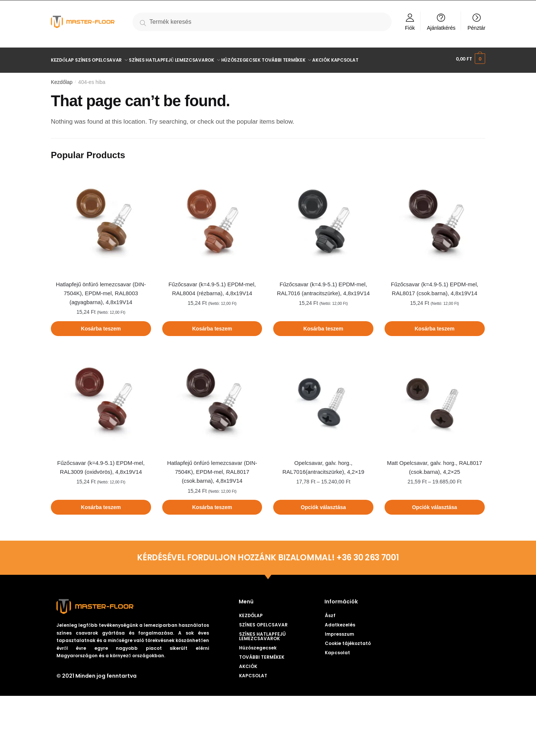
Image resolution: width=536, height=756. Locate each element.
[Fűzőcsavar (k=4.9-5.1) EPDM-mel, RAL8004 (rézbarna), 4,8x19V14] (212, 219)
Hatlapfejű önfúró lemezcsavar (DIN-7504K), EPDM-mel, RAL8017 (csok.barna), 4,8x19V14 (212, 469)
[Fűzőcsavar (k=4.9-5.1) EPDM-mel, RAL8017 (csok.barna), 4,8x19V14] (435, 219)
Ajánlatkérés (441, 28)
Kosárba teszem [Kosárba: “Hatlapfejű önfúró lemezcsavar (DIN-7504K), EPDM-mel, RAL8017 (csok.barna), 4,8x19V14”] (212, 505)
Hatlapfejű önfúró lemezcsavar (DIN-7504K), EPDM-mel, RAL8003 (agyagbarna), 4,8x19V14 (101, 291)
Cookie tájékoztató (348, 641)
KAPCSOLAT (253, 673)
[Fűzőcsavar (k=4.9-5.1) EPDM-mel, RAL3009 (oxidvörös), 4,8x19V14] (101, 398)
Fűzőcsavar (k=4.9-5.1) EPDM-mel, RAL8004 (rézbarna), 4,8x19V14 (212, 286)
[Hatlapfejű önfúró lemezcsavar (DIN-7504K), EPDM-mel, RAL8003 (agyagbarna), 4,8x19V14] (101, 219)
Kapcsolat (337, 650)
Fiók (410, 28)
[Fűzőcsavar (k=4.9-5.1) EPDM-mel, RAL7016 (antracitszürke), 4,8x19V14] (323, 219)
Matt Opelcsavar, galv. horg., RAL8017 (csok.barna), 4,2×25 (434, 465)
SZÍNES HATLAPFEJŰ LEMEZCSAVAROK (282, 634)
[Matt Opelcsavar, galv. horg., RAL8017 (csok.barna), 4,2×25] (435, 398)
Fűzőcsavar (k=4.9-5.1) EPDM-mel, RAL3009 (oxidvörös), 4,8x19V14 (101, 465)
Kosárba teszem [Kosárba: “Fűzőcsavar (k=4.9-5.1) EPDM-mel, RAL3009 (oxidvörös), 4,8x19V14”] (101, 505)
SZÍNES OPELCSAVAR (267, 622)
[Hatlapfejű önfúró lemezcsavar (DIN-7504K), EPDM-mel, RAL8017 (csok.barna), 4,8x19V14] (212, 398)
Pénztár (477, 28)
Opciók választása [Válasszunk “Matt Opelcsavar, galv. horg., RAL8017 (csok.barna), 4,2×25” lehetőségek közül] (434, 505)
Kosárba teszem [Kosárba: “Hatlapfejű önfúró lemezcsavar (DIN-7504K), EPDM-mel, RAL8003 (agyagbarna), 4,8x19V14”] (101, 326)
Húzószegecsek (258, 645)
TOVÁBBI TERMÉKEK (266, 655)
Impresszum (339, 631)
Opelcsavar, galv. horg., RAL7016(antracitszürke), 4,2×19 (323, 465)
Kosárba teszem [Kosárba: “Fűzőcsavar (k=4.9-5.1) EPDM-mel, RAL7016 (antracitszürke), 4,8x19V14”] (323, 326)
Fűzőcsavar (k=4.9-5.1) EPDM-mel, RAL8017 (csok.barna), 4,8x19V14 (434, 286)
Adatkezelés (340, 622)
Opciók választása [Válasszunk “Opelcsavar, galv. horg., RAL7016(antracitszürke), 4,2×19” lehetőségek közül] (323, 505)
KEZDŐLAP (251, 613)
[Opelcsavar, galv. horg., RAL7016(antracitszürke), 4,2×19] (323, 398)
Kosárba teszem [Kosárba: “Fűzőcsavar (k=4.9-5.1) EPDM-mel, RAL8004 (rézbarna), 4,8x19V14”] (212, 326)
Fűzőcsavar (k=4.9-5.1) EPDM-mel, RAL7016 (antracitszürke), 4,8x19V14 (323, 286)
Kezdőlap (62, 79)
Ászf (330, 613)
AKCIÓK (248, 664)
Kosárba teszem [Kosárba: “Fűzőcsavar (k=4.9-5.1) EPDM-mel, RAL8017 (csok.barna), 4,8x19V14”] (434, 326)
